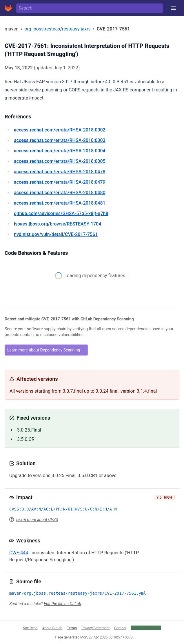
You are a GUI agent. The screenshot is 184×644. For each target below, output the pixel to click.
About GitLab (52, 628)
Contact (120, 628)
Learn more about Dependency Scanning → (46, 350)
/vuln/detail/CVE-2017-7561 (56, 234)
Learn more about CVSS (37, 519)
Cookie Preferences (146, 628)
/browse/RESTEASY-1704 (58, 224)
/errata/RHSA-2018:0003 (60, 140)
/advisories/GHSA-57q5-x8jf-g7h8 (61, 213)
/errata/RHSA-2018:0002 (60, 130)
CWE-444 (19, 553)
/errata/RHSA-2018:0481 (60, 203)
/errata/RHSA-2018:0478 (60, 172)
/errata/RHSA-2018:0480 (60, 193)
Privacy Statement (95, 628)
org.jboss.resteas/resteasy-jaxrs (57, 29)
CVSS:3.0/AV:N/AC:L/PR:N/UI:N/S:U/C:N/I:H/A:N (63, 509)
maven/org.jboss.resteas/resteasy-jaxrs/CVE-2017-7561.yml (78, 593)
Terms (72, 628)
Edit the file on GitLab (62, 604)
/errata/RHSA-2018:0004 (60, 151)
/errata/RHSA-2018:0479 (60, 182)
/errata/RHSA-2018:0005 (60, 161)
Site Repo (30, 628)
